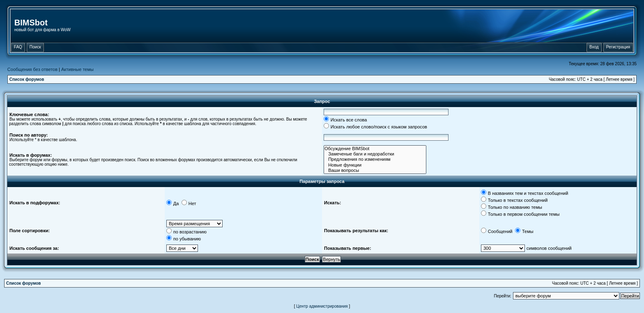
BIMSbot (31, 23)
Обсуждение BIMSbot (375, 149)
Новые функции (375, 165)
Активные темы (77, 69)
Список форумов (27, 79)
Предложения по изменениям (375, 159)
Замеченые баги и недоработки (375, 154)
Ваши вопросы (375, 170)
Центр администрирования (322, 306)
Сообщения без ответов (32, 69)
